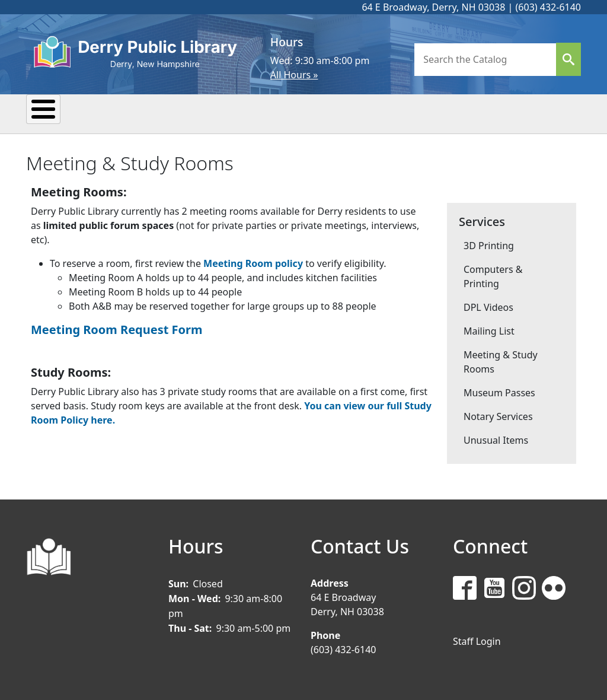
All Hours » (294, 75)
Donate (514, 113)
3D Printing (489, 244)
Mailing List (489, 330)
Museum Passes (499, 392)
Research (312, 113)
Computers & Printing (493, 275)
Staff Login (477, 639)
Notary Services (498, 415)
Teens (443, 113)
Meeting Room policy (253, 262)
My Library (73, 113)
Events (155, 113)
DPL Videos (488, 306)
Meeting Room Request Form (117, 328)
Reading (229, 113)
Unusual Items (496, 439)
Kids (383, 113)
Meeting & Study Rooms (501, 361)
